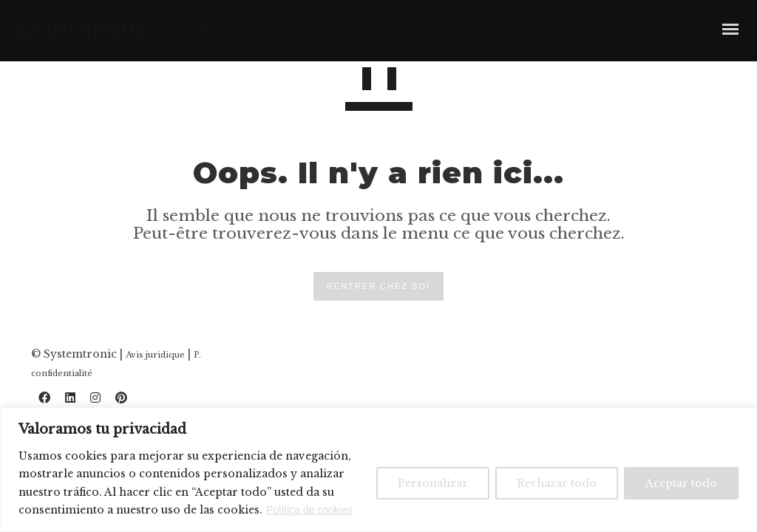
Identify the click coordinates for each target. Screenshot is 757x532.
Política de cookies (309, 510)
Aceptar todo (681, 483)
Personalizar (433, 483)
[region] (378, 470)
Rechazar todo (557, 483)
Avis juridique (155, 355)
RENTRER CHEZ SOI (378, 286)
